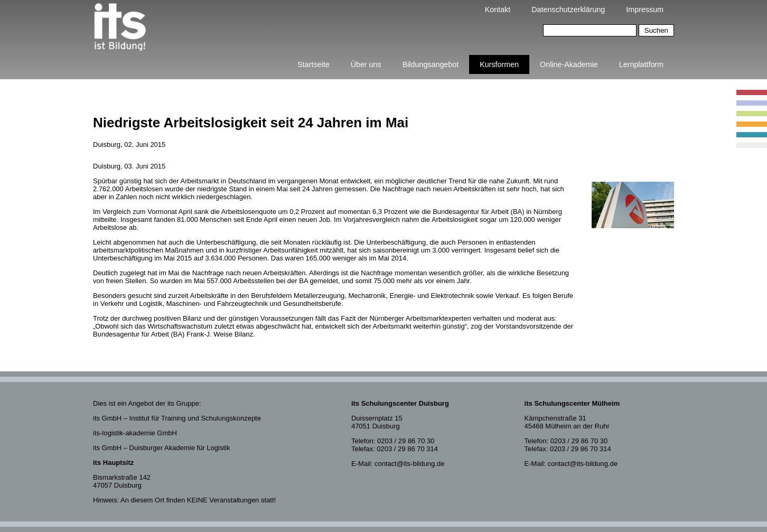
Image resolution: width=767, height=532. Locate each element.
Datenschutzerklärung (568, 10)
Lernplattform (641, 64)
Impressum (645, 10)
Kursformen (499, 64)
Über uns (366, 64)
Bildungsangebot (431, 64)
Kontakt (498, 10)
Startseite (313, 64)
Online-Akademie (569, 64)
